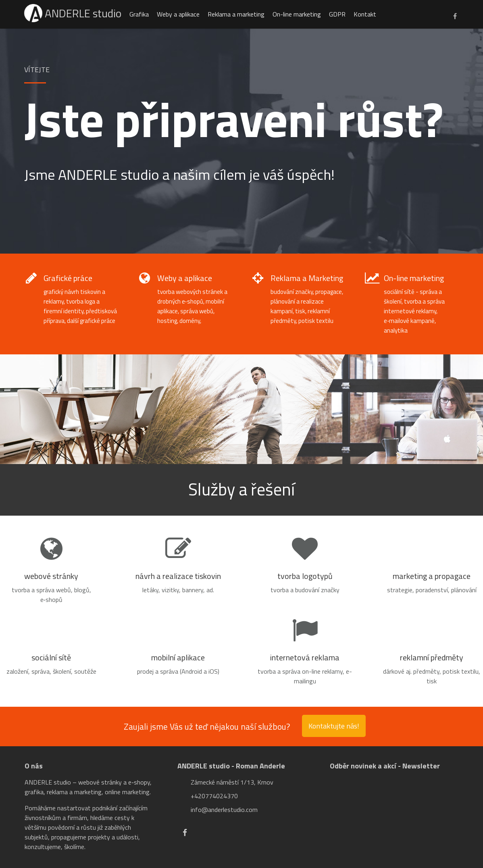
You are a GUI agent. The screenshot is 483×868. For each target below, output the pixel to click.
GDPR (338, 14)
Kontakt (366, 14)
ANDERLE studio (73, 13)
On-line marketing (298, 14)
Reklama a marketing (237, 14)
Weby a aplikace (179, 14)
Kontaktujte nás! (334, 726)
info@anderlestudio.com (224, 810)
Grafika (140, 14)
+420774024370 (214, 796)
